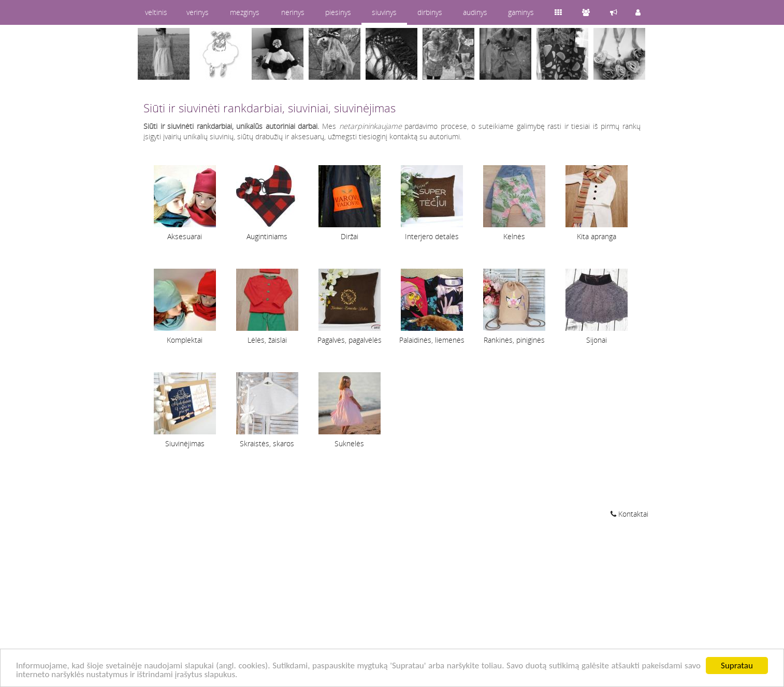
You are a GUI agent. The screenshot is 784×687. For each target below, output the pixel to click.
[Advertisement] (392, 604)
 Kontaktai (629, 514)
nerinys (293, 12)
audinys (475, 12)
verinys (198, 12)
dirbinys (430, 12)
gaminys (521, 12)
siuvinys (384, 12)
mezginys (245, 12)
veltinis (156, 12)
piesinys (338, 12)
